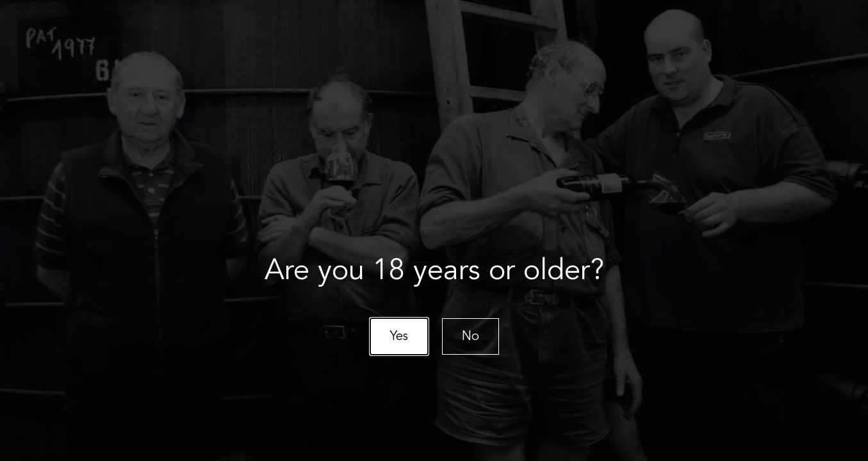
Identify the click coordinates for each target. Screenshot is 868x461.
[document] (434, 230)
